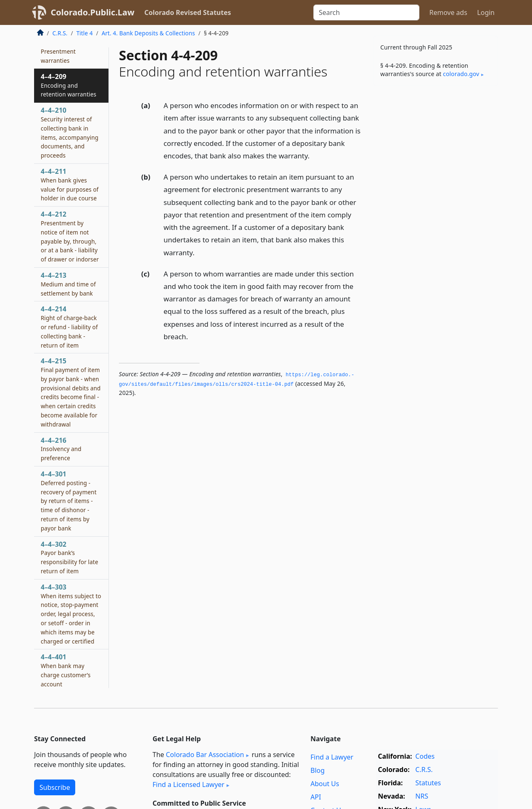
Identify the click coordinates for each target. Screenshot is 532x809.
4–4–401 (66, 670)
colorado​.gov (461, 74)
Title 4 (85, 33)
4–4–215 (71, 392)
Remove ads (448, 12)
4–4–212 (70, 236)
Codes (425, 756)
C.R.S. (60, 33)
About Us (325, 784)
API (316, 797)
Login (486, 12)
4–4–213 (68, 284)
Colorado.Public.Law (92, 12)
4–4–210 (70, 132)
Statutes (428, 783)
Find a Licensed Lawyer (188, 784)
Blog (318, 770)
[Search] (366, 12)
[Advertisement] (436, 222)
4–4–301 (69, 501)
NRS (422, 796)
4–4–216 (61, 449)
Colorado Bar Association (205, 755)
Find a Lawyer (332, 757)
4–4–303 (71, 614)
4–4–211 (70, 184)
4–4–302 (69, 557)
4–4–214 (69, 327)
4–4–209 (69, 85)
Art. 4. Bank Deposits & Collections (148, 33)
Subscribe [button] (55, 787)
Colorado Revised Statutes (187, 12)
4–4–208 (58, 51)
